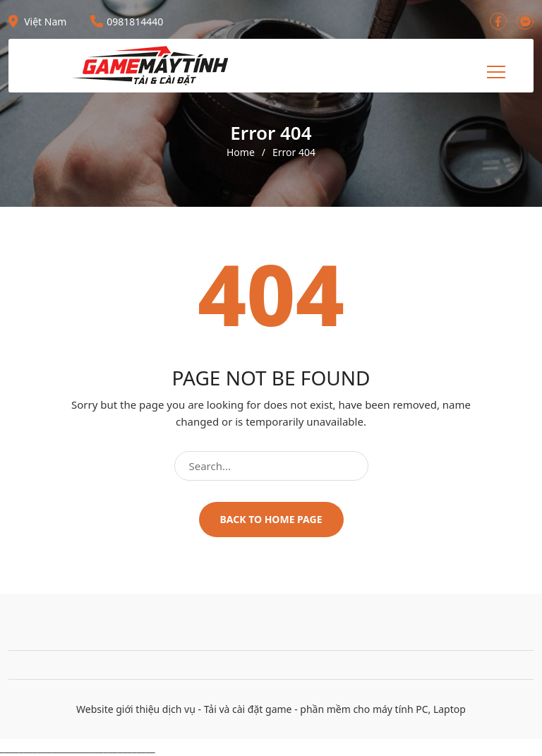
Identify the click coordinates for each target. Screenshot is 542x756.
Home (241, 152)
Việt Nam (37, 22)
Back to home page (271, 519)
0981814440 (127, 22)
